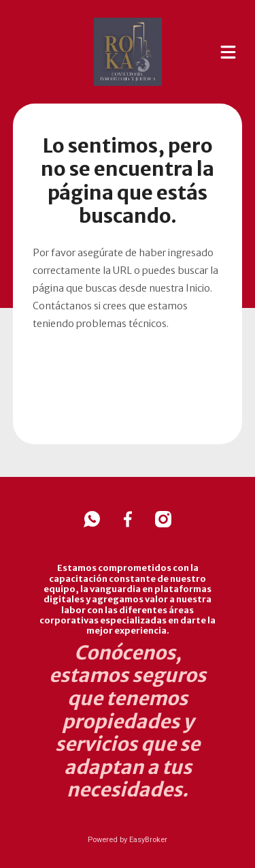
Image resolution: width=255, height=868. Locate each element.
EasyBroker (148, 840)
